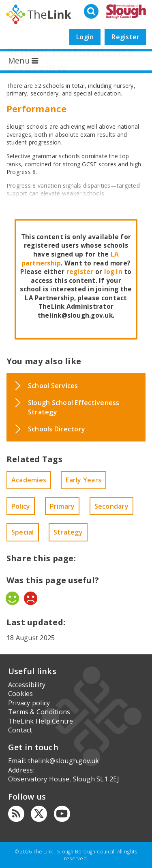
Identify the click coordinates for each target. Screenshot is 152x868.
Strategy (68, 532)
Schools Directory (57, 429)
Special (23, 532)
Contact (20, 730)
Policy (21, 506)
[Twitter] (39, 814)
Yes (12, 598)
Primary (62, 506)
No (31, 598)
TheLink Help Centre (41, 721)
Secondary (111, 506)
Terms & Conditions (39, 712)
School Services (53, 386)
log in (113, 272)
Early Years (83, 480)
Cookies (21, 694)
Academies (29, 480)
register (80, 272)
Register (125, 37)
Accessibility (27, 685)
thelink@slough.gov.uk (64, 761)
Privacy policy (29, 703)
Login (85, 37)
